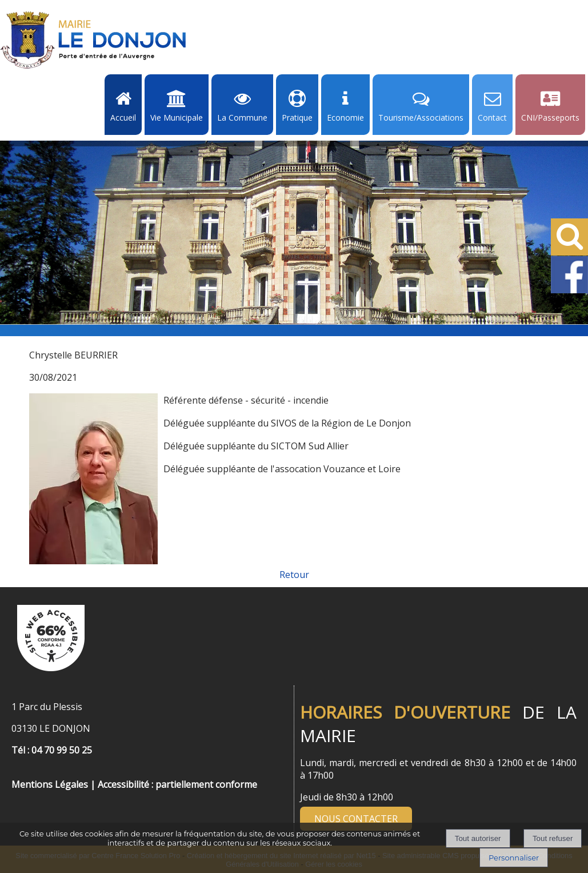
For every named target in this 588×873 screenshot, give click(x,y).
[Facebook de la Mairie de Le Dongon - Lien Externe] (569, 291)
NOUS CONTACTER (356, 819)
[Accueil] (93, 40)
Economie (345, 117)
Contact (492, 117)
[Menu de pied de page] (23, 772)
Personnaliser (514, 858)
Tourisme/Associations (421, 117)
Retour (294, 575)
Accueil (123, 117)
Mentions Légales (50, 784)
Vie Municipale (177, 117)
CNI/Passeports (550, 117)
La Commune (242, 117)
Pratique (297, 117)
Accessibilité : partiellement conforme (177, 784)
